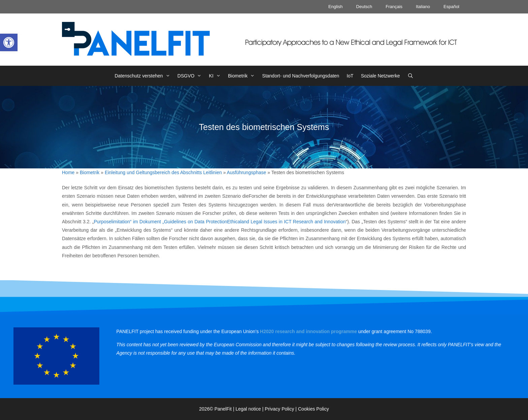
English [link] (336, 7)
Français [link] (394, 7)
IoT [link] (350, 76)
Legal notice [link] (248, 409)
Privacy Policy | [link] (281, 409)
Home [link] (68, 172)
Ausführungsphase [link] (247, 172)
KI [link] (217, 76)
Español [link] (451, 7)
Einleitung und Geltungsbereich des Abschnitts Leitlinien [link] (163, 172)
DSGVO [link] (191, 76)
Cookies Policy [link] (313, 409)
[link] (9, 42)
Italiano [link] (423, 7)
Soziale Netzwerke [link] (381, 76)
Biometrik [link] (243, 76)
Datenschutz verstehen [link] (144, 76)
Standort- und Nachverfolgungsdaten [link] (301, 76)
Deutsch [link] (364, 7)
